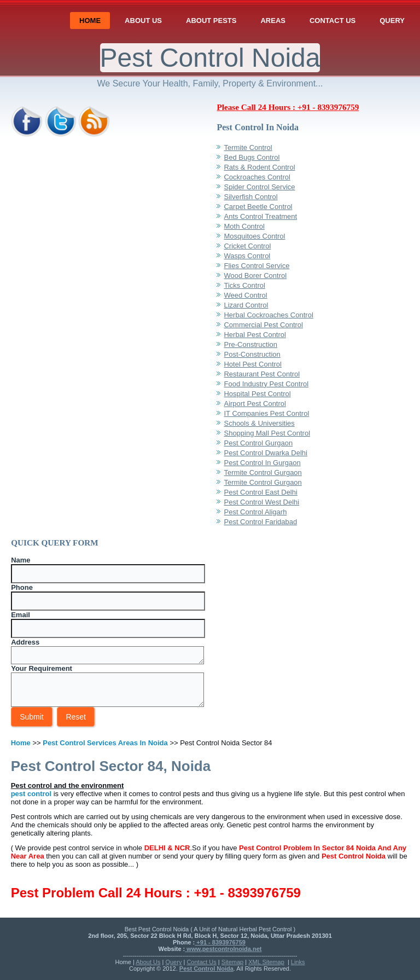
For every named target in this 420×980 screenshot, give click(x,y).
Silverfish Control (250, 197)
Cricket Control (247, 246)
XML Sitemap (266, 962)
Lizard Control (246, 305)
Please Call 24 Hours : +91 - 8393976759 (288, 107)
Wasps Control (247, 256)
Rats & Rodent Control (259, 167)
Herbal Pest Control (255, 335)
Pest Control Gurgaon (258, 443)
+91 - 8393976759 (220, 942)
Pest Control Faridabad (260, 522)
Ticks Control (244, 285)
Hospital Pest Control (257, 394)
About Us (143, 21)
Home (90, 21)
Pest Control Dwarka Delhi (265, 453)
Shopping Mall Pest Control (267, 433)
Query (392, 21)
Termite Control (248, 147)
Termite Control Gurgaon (262, 472)
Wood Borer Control (255, 276)
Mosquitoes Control (254, 236)
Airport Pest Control (255, 404)
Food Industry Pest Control (266, 384)
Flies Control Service (256, 266)
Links (298, 962)
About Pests (211, 21)
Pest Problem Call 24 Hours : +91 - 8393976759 (156, 893)
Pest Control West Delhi (261, 502)
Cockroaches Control (257, 177)
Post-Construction (252, 354)
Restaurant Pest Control (262, 374)
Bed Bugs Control (252, 157)
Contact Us (332, 21)
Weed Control (245, 295)
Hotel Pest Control (253, 364)
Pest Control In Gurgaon (262, 463)
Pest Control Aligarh (255, 512)
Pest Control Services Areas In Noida (105, 743)
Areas (273, 21)
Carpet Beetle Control (258, 207)
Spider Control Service (259, 187)
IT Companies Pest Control (266, 413)
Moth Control (244, 226)
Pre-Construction (250, 344)
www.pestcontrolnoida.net (223, 949)
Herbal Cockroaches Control (268, 315)
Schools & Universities (259, 423)
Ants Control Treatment (260, 216)
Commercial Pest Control (263, 325)
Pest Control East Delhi (260, 492)
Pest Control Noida (210, 58)
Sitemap (232, 962)
